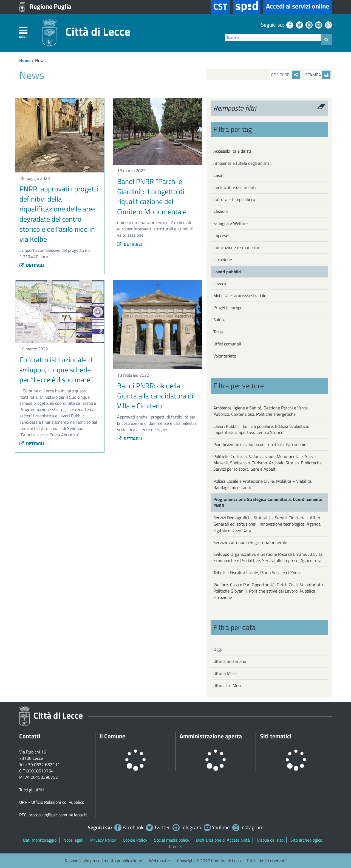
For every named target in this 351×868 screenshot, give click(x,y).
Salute (219, 320)
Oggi (218, 649)
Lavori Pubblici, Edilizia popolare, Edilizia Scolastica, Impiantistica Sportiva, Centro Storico (261, 429)
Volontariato (225, 356)
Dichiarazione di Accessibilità (223, 840)
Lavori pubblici (227, 272)
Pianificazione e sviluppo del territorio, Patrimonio (260, 444)
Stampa (318, 75)
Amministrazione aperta (211, 736)
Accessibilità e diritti (232, 151)
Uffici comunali (227, 344)
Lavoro (220, 283)
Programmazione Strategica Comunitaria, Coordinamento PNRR (268, 502)
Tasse (218, 332)
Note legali (73, 840)
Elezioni (221, 211)
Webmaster (160, 861)
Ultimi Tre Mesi (227, 685)
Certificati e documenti (235, 187)
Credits (175, 846)
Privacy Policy (103, 840)
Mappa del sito (270, 840)
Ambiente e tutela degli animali (243, 163)
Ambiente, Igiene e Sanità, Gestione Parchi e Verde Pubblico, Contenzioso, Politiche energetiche (261, 411)
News (40, 60)
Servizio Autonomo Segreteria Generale (250, 542)
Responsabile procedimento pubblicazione (103, 861)
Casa (218, 175)
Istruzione (223, 259)
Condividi (285, 75)
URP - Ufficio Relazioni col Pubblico (52, 802)
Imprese (221, 235)
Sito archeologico (306, 840)
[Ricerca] (273, 38)
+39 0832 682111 (43, 764)
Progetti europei (228, 308)
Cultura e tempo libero (234, 199)
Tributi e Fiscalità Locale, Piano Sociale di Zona (257, 573)
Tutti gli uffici (32, 790)
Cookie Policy (135, 840)
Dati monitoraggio (40, 840)
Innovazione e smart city (236, 247)
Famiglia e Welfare (230, 223)
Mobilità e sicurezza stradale (240, 295)
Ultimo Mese (225, 673)
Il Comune (112, 736)
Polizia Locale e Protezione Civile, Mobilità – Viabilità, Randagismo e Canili (263, 484)
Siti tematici (276, 736)
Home (25, 60)
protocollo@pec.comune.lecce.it (58, 815)
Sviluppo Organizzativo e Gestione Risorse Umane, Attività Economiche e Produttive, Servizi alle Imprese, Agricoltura (268, 557)
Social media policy (172, 840)
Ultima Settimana (230, 661)
